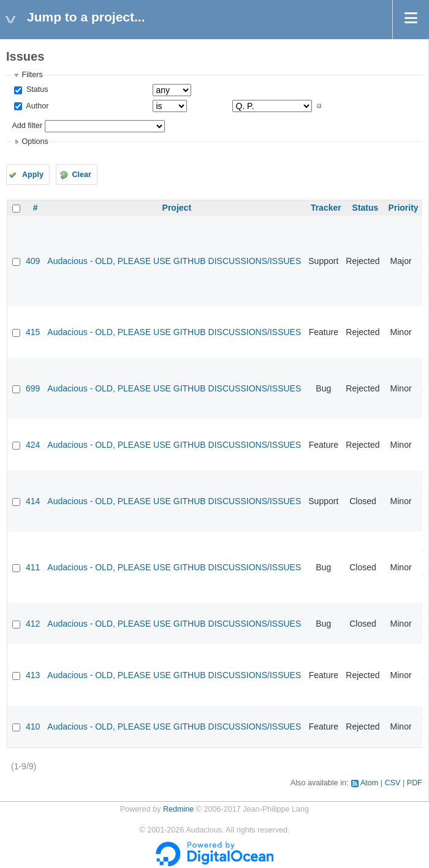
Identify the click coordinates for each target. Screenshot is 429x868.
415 (33, 332)
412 (33, 624)
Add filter (27, 126)
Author (36, 106)
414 (33, 501)
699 (33, 388)
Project (177, 208)
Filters (32, 75)
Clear (82, 175)
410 (33, 726)
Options (35, 142)
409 (33, 261)
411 (33, 567)
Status (36, 89)
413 (33, 675)
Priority (404, 208)
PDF (415, 783)
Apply (33, 175)
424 (33, 445)
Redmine (178, 809)
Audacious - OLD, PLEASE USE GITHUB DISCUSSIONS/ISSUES (174, 261)
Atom (369, 783)
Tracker (326, 208)
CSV (393, 783)
